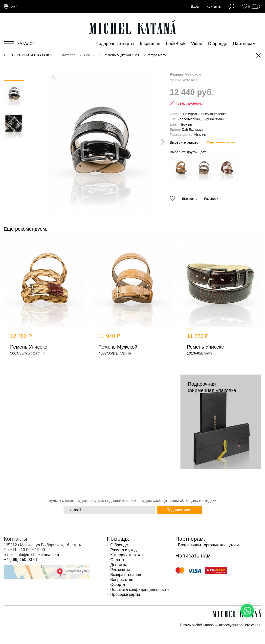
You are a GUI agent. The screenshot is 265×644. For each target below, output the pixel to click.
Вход (195, 6)
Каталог (69, 55)
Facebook (211, 199)
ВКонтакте (190, 199)
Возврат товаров (125, 575)
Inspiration (150, 44)
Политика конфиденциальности (139, 589)
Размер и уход (123, 550)
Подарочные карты (115, 44)
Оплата (117, 560)
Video (197, 44)
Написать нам (193, 556)
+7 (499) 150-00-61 (21, 560)
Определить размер (222, 142)
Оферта (117, 585)
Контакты (214, 6)
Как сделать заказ (126, 555)
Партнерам (244, 44)
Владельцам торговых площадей (208, 545)
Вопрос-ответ (122, 580)
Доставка (118, 565)
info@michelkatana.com (38, 555)
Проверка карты (125, 594)
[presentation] (161, 142)
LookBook (176, 44)
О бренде (218, 44)
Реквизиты (120, 570)
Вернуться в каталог (32, 55)
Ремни (90, 55)
